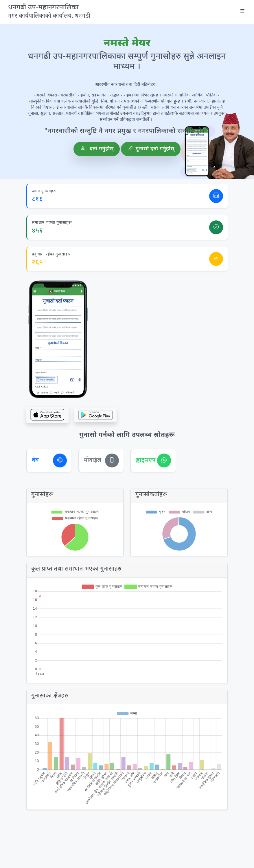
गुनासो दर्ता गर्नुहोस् (151, 149)
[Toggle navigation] (242, 12)
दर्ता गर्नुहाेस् (97, 149)
